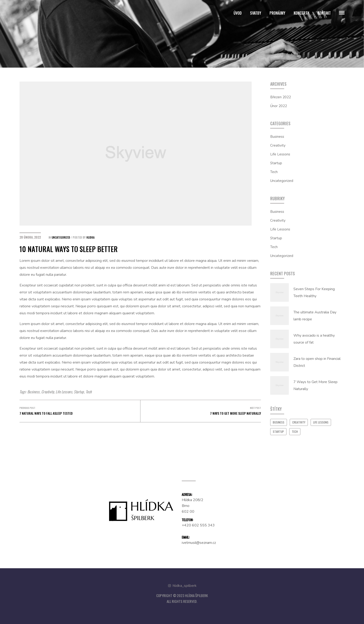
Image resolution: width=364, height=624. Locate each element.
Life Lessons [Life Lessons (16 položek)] (321, 422)
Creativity (48, 392)
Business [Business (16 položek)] (279, 422)
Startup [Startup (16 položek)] (278, 432)
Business (34, 392)
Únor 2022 (279, 106)
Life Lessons (64, 392)
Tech (89, 392)
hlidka (90, 237)
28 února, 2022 (30, 237)
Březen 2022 (281, 97)
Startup (79, 392)
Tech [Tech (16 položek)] (295, 432)
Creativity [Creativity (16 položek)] (299, 422)
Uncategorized (61, 237)
